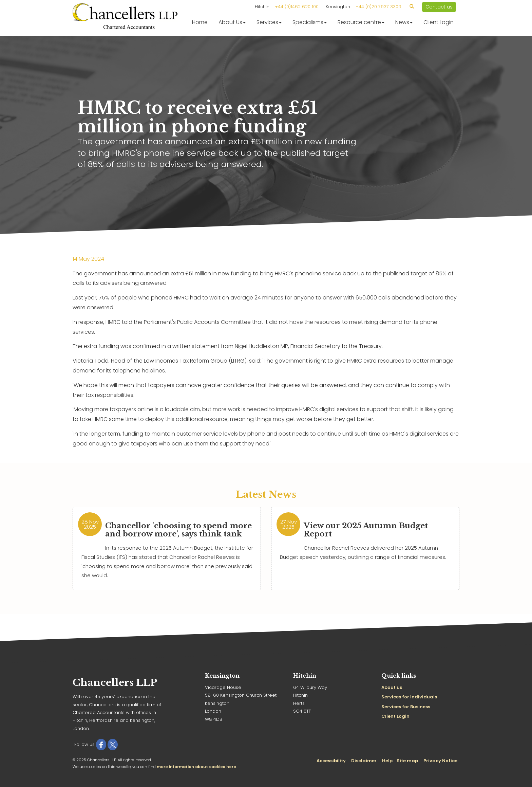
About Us (232, 22)
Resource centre (361, 22)
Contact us (439, 7)
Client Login (439, 22)
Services (269, 22)
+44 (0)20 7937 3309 (378, 7)
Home (200, 22)
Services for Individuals (409, 697)
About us (392, 687)
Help (387, 761)
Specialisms (310, 22)
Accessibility (331, 761)
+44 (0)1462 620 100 (297, 7)
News (404, 22)
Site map (407, 761)
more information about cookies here (196, 767)
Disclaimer (364, 761)
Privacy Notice (440, 761)
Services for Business (406, 707)
